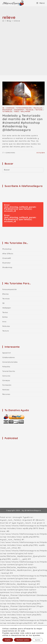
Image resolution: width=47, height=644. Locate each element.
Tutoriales (7, 111)
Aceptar (8, 640)
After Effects (8, 254)
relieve (17, 21)
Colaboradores (9, 357)
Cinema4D (10, 108)
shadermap (19, 110)
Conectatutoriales (10, 362)
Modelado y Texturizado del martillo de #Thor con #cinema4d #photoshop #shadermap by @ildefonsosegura (23, 123)
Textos (5, 312)
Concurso (6, 376)
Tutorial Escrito (9, 371)
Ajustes (38, 640)
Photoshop (7, 110)
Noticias (6, 390)
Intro (4, 322)
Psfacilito (6, 367)
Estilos (5, 317)
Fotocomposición (24, 108)
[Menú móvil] (41, 3)
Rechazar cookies (23, 640)
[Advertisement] (23, 48)
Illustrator (7, 263)
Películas (38, 108)
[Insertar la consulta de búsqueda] (23, 170)
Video (16, 111)
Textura (39, 110)
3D (3, 108)
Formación (7, 385)
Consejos (6, 380)
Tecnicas (30, 110)
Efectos (6, 294)
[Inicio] (3, 21)
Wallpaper (25, 111)
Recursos (6, 394)
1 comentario (10, 153)
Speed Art (7, 353)
